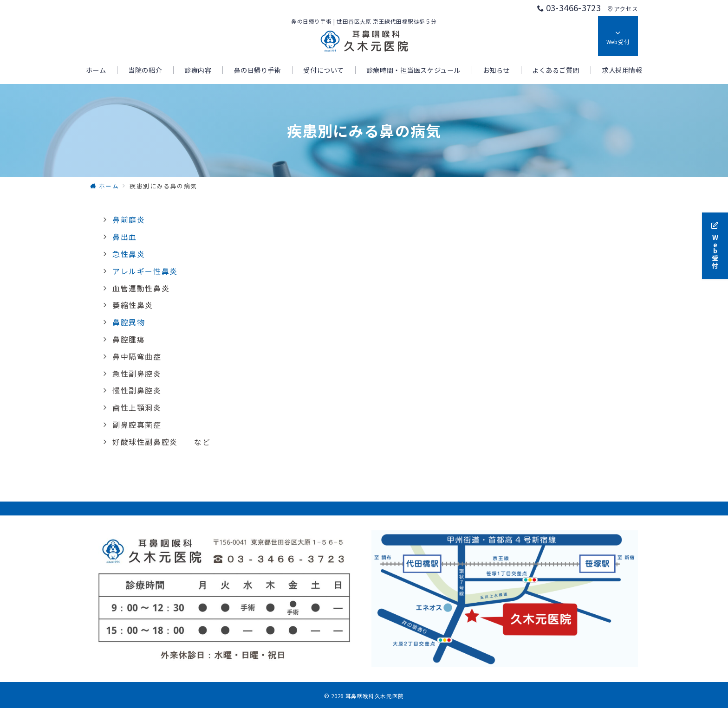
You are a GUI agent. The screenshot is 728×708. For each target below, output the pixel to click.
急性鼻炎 (129, 254)
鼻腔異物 (129, 322)
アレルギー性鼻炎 (145, 271)
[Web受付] (715, 243)
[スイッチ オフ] (618, 36)
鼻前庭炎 (129, 219)
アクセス (623, 9)
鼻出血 (125, 237)
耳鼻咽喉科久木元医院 (375, 696)
